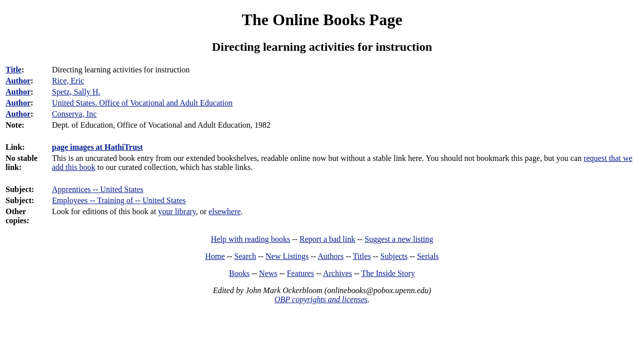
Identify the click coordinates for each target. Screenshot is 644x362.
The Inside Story (388, 273)
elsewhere (225, 211)
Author (18, 81)
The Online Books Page (322, 20)
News (268, 273)
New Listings (287, 256)
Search (246, 256)
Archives (338, 273)
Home (215, 256)
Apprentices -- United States (98, 189)
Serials (428, 256)
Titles (362, 256)
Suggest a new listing (399, 239)
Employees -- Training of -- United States (119, 200)
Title (14, 70)
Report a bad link (327, 239)
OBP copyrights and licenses (321, 299)
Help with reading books (251, 239)
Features (300, 273)
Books (239, 273)
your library (177, 211)
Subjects (394, 256)
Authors (331, 256)
